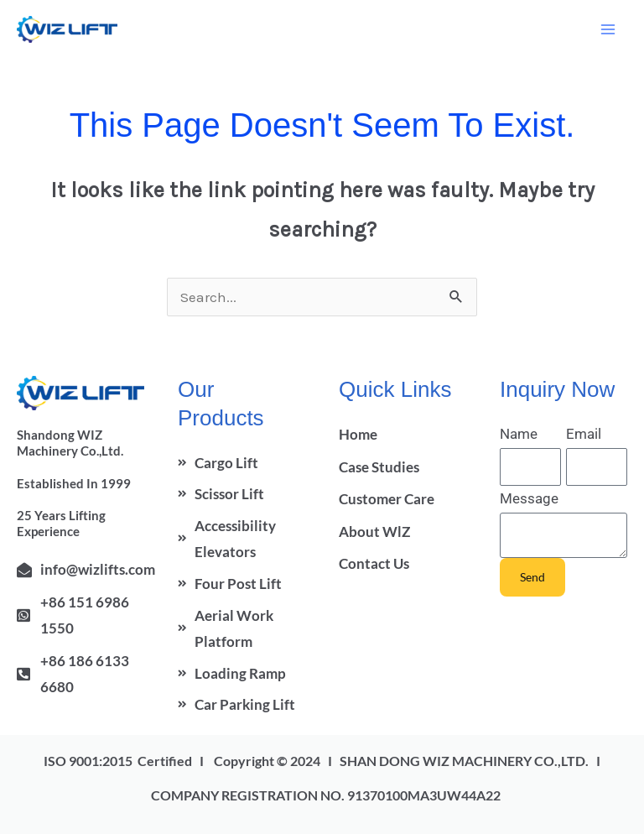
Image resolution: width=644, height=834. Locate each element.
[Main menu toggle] (609, 29)
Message (529, 498)
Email (584, 434)
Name (519, 434)
